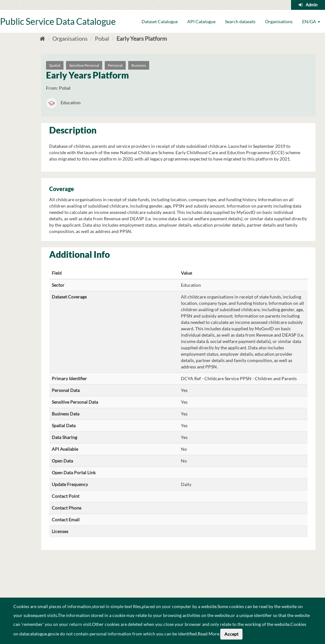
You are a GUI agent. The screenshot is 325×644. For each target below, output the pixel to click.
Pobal (102, 38)
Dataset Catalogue (160, 21)
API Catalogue (201, 21)
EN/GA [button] (311, 21)
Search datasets (240, 21)
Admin (312, 5)
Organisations (279, 21)
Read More (209, 634)
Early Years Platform (142, 38)
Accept (231, 634)
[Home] (42, 38)
